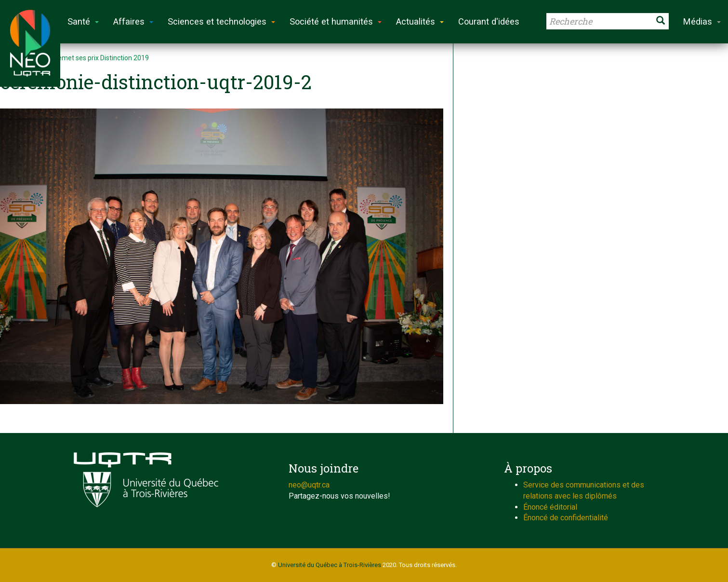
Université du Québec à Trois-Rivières (330, 565)
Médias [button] (702, 21)
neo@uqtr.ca (309, 485)
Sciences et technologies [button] (221, 21)
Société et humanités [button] (336, 21)
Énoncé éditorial (550, 507)
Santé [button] (83, 21)
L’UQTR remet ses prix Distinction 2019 (90, 58)
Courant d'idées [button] (489, 21)
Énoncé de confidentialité (566, 518)
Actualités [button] (420, 21)
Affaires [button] (133, 21)
